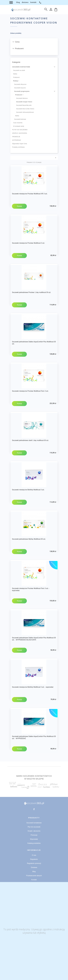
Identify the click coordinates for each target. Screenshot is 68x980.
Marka (15, 74)
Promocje (34, 835)
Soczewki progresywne (22, 91)
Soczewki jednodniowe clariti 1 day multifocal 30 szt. (30, 440)
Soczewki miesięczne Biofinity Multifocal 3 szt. (28, 490)
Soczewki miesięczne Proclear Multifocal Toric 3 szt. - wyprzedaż (31, 589)
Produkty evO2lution (19, 147)
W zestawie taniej (19, 126)
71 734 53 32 (40, 3)
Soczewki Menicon (22, 98)
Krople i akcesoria (34, 831)
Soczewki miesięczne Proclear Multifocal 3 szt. (28, 243)
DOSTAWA (25, 2)
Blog (34, 872)
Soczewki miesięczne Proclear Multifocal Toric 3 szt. (30, 391)
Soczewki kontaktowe (34, 823)
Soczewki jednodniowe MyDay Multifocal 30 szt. (29, 539)
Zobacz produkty (16, 33)
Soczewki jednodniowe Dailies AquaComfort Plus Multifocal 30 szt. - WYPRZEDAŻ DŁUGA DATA (34, 639)
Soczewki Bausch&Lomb (24, 105)
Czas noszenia (18, 123)
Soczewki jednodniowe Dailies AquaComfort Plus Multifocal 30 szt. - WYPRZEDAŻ (34, 737)
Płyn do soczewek (34, 827)
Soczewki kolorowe (20, 119)
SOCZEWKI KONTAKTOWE (21, 67)
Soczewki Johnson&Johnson (25, 112)
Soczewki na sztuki (19, 70)
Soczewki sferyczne (20, 84)
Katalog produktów (34, 843)
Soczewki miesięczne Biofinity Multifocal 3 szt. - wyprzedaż (33, 687)
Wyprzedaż (34, 839)
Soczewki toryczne (20, 88)
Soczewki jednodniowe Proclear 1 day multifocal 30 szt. (31, 292)
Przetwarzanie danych (34, 876)
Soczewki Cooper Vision (24, 102)
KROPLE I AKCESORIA (20, 133)
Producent (16, 77)
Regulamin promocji (34, 863)
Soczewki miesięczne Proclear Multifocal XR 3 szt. (30, 194)
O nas (34, 855)
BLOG (18, 2)
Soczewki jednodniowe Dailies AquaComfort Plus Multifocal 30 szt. (34, 343)
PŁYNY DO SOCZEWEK (20, 130)
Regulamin (34, 859)
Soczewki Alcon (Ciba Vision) (25, 109)
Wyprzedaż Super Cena (20, 144)
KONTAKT (33, 2)
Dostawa (34, 867)
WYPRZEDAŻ (17, 140)
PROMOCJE (16, 137)
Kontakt (34, 880)
